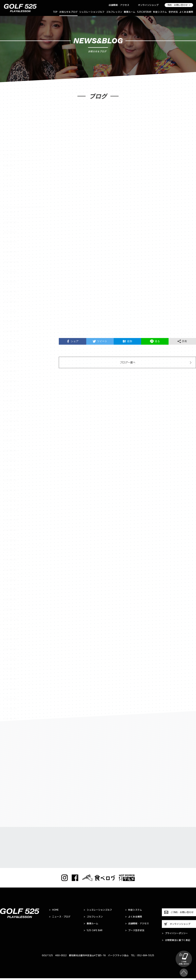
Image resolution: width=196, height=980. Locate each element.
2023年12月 (11, 361)
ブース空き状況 (135, 930)
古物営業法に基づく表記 (176, 940)
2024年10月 (11, 302)
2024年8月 (10, 312)
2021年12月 (11, 580)
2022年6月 (10, 520)
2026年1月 (10, 212)
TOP (55, 12)
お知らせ (8, 126)
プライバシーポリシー (175, 933)
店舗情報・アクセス (119, 5)
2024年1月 (10, 351)
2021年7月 (10, 629)
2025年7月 (10, 252)
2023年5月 (10, 421)
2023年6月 (10, 411)
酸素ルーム (130, 12)
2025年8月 (10, 242)
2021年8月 (10, 620)
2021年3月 (10, 659)
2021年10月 (11, 600)
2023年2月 (10, 451)
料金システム (160, 12)
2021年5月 (10, 639)
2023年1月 (10, 461)
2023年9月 (10, 391)
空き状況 (173, 12)
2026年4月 (10, 192)
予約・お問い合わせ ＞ (179, 5)
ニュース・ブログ (60, 917)
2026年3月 (10, 202)
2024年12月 (11, 282)
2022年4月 (10, 540)
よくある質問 (186, 12)
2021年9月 (10, 610)
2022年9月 (10, 490)
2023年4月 (10, 431)
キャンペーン (11, 146)
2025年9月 (10, 232)
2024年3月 (10, 341)
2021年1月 (10, 679)
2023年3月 (10, 441)
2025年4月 (10, 272)
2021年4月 (10, 649)
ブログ (7, 136)
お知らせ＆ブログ (68, 12)
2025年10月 (11, 222)
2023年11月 (11, 371)
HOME (54, 910)
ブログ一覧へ (127, 362)
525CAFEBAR (144, 12)
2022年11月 (11, 471)
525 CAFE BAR (93, 930)
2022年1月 (10, 570)
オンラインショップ (148, 5)
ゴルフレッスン (114, 12)
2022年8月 (10, 500)
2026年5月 (10, 183)
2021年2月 (10, 669)
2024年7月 (10, 322)
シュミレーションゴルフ (92, 12)
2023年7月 (10, 401)
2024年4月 (10, 331)
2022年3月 (10, 550)
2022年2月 (10, 560)
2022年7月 (10, 510)
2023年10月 (11, 381)
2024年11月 (11, 292)
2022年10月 (11, 480)
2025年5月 (10, 262)
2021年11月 (11, 590)
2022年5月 (10, 530)
